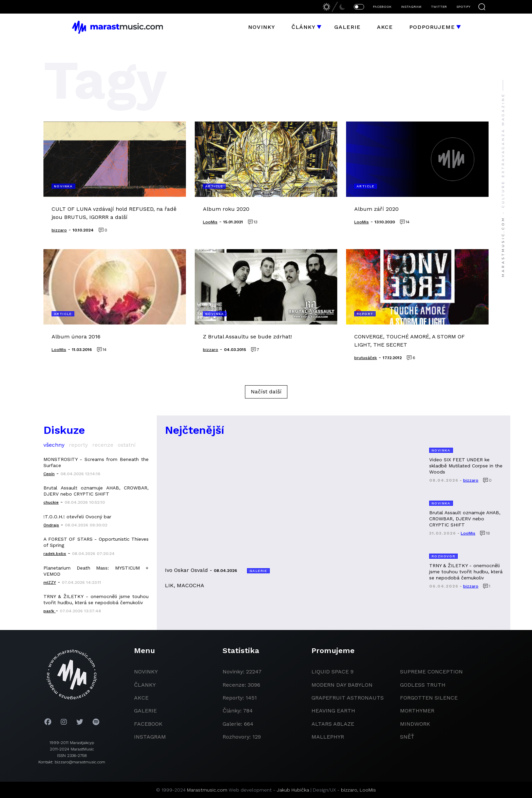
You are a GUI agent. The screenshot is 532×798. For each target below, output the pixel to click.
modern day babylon (342, 685)
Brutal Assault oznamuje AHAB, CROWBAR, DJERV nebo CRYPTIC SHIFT (96, 491)
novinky (146, 672)
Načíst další (266, 392)
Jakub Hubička (293, 790)
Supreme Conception (431, 672)
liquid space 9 (332, 672)
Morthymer (417, 711)
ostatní (127, 445)
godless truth (423, 685)
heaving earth (333, 711)
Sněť (407, 737)
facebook (148, 724)
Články (303, 27)
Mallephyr (328, 737)
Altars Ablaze (333, 724)
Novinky (262, 27)
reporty (78, 445)
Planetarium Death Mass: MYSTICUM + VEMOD (96, 571)
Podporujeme (432, 27)
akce (141, 698)
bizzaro (349, 790)
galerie (145, 711)
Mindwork (415, 724)
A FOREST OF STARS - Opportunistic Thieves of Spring (96, 542)
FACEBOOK (382, 7)
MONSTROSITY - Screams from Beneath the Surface (96, 462)
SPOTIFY (463, 7)
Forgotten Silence (429, 698)
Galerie (347, 27)
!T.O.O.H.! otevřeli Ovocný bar (77, 517)
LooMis (368, 790)
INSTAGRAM (411, 7)
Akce (385, 27)
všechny (54, 445)
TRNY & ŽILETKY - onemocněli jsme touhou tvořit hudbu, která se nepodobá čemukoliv (96, 599)
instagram (150, 737)
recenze (103, 445)
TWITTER (439, 7)
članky (145, 685)
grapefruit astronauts (348, 698)
